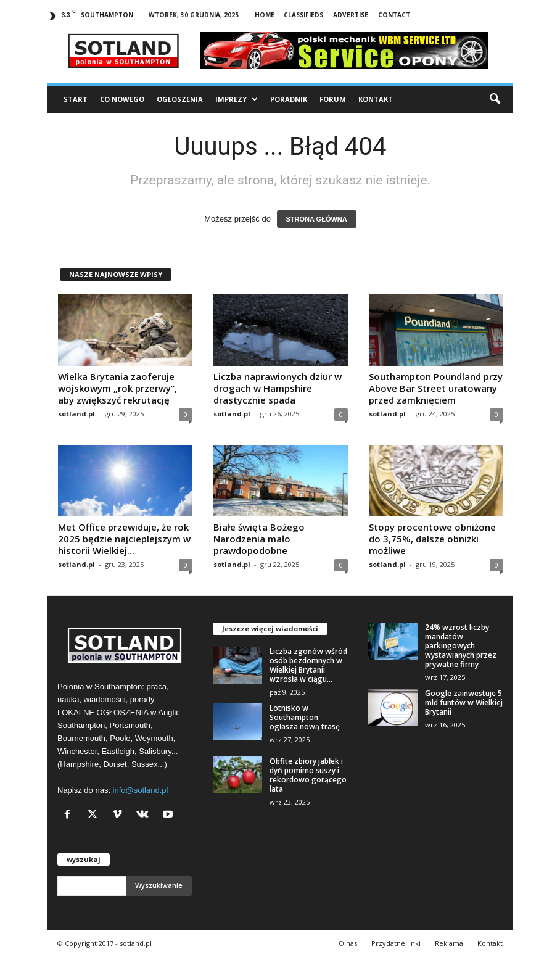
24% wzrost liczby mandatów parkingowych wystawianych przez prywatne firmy (461, 646)
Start (76, 99)
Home (265, 15)
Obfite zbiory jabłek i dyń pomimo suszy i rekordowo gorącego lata (308, 775)
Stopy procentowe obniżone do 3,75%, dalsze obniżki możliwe (432, 539)
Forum (333, 99)
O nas (348, 943)
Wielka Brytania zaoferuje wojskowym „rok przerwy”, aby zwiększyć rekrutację (117, 388)
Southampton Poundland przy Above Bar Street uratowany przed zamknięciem (436, 388)
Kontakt (376, 99)
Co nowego (122, 99)
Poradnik (289, 99)
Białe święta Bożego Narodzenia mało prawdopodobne (259, 539)
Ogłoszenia (180, 99)
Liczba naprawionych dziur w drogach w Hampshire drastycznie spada (278, 388)
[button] (495, 99)
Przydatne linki (396, 943)
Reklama (449, 943)
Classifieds (303, 15)
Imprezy (237, 99)
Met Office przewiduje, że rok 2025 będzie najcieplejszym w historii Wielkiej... (124, 539)
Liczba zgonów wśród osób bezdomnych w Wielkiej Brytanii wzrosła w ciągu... (308, 665)
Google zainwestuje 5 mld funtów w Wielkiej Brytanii (464, 702)
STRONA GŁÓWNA (317, 219)
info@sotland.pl (141, 790)
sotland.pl (76, 414)
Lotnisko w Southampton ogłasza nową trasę (305, 717)
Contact (394, 15)
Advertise (351, 15)
